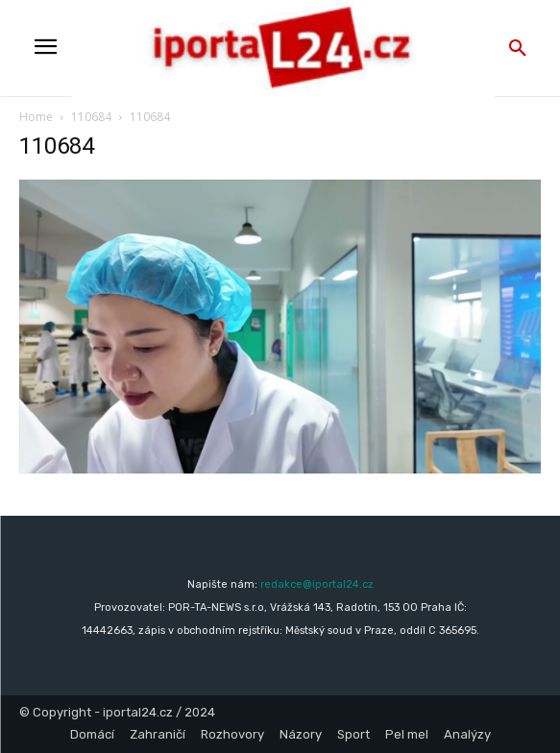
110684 (91, 117)
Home (36, 117)
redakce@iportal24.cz (317, 584)
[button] (518, 49)
